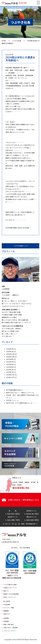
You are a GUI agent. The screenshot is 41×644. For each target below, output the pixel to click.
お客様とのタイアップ (10, 588)
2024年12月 (10, 375)
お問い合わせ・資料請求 (11, 628)
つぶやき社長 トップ (20, 246)
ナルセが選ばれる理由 (10, 584)
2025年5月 (10, 364)
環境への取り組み (9, 624)
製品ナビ (6, 591)
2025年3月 (10, 367)
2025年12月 (10, 354)
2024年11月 (10, 377)
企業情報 (6, 618)
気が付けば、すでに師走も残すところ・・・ (21, 403)
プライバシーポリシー (10, 631)
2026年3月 (10, 349)
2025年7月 (10, 362)
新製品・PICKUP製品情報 (11, 594)
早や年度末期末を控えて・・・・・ (18, 390)
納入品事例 (7, 601)
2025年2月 (10, 370)
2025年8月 (10, 359)
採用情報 (6, 621)
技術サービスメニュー (10, 597)
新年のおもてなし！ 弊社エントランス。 (21, 393)
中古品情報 (7, 604)
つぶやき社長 (17, 41)
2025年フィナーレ (12, 400)
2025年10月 (10, 357)
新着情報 (6, 611)
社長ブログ (7, 614)
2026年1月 (10, 352)
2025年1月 (10, 372)
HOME (4, 41)
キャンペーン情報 (9, 608)
